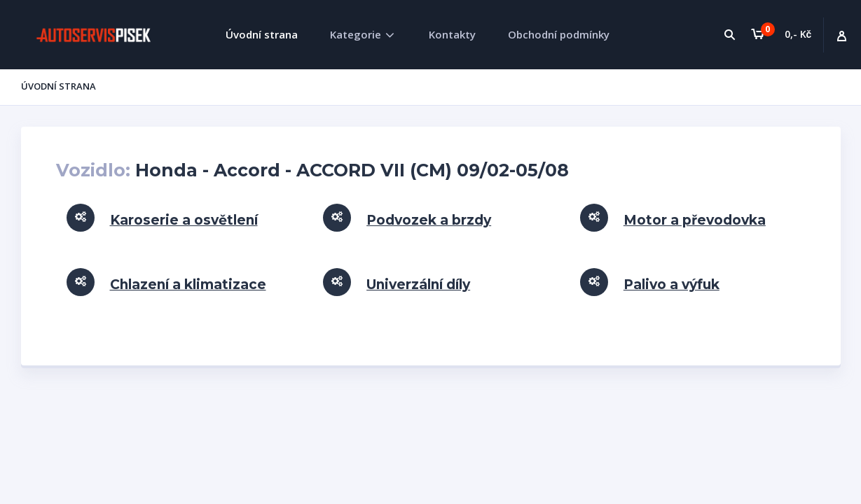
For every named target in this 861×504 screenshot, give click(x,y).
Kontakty (452, 34)
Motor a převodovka (695, 220)
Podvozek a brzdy (429, 220)
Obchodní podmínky (559, 34)
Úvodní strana (262, 34)
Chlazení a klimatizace (188, 285)
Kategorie (356, 34)
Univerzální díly (418, 285)
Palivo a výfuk (671, 285)
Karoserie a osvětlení (184, 220)
